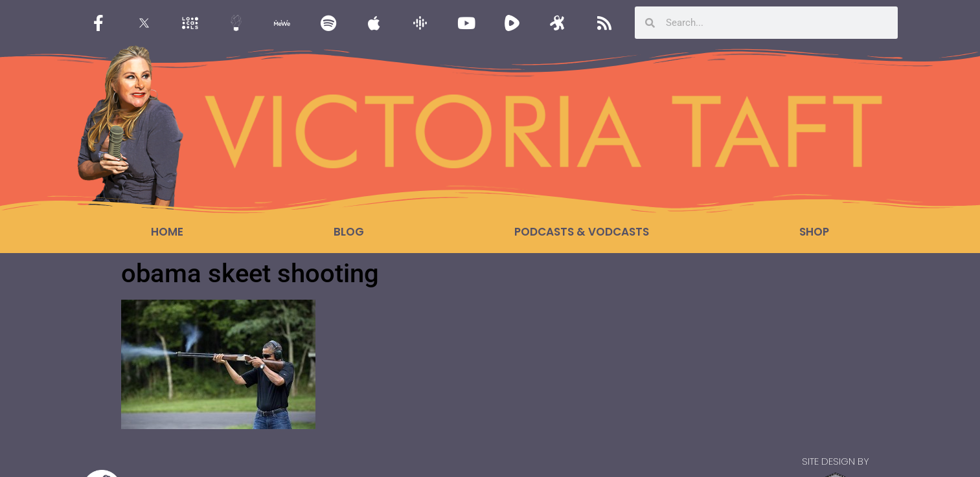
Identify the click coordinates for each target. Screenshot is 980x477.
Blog (349, 232)
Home (167, 232)
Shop (814, 232)
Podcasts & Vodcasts (582, 232)
